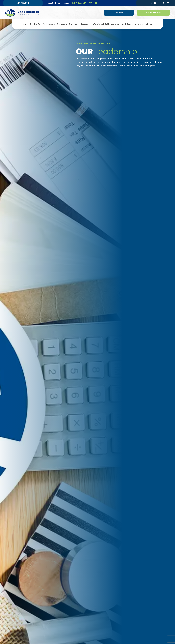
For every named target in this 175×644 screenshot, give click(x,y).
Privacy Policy (18, 637)
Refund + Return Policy (34, 637)
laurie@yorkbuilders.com (35, 346)
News (58, 3)
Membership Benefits (139, 549)
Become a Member (153, 13)
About (50, 3)
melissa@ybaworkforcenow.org (140, 383)
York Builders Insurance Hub (135, 24)
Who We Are (90, 44)
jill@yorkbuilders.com (86, 424)
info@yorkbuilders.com (145, 605)
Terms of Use (51, 637)
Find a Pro (119, 13)
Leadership (104, 44)
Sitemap (159, 638)
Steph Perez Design (147, 638)
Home (25, 24)
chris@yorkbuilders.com (35, 424)
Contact (66, 3)
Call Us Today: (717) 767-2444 (84, 3)
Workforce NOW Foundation (106, 24)
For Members (49, 24)
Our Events (35, 24)
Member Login (23, 3)
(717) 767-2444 (142, 598)
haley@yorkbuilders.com (86, 346)
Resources (85, 24)
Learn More (35, 355)
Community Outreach (68, 24)
